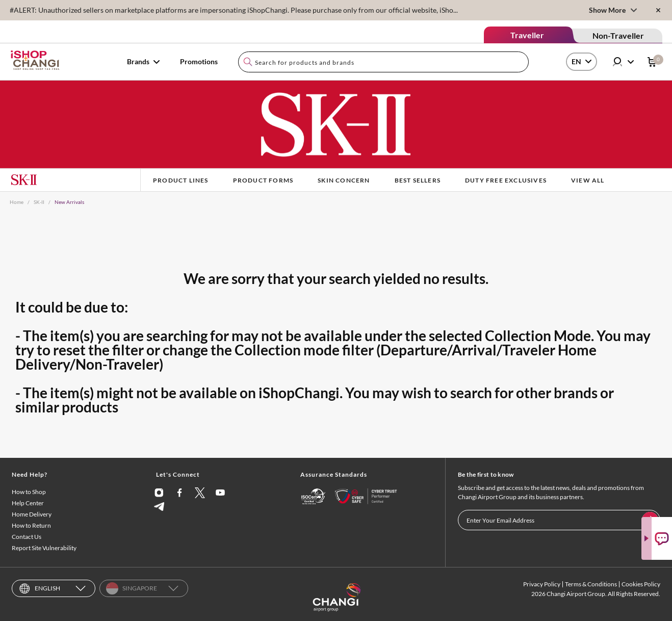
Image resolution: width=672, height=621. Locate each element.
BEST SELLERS (418, 180)
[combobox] (383, 62)
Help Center (28, 503)
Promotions (199, 61)
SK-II (39, 202)
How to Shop (29, 492)
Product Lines (181, 180)
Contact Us (27, 537)
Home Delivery (32, 514)
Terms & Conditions (591, 584)
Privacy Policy (542, 584)
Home (17, 202)
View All (588, 180)
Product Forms (263, 180)
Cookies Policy (641, 584)
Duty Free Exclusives (506, 180)
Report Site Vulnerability (44, 548)
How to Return (31, 525)
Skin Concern (344, 180)
